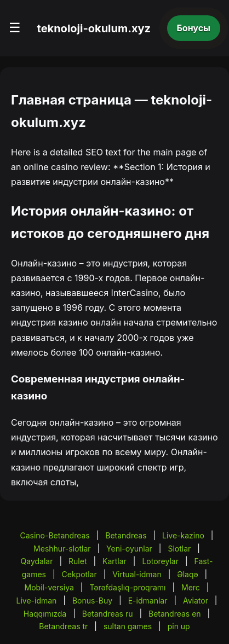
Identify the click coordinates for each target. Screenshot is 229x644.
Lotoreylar (160, 561)
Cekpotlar (79, 574)
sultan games (128, 626)
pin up (179, 626)
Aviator (196, 601)
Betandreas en (175, 614)
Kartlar (114, 561)
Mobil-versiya (49, 587)
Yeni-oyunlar (129, 549)
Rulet (78, 561)
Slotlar (179, 549)
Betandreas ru (108, 614)
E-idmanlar (148, 601)
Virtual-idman (137, 574)
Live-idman (37, 601)
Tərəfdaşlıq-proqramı (127, 587)
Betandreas (126, 535)
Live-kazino (183, 535)
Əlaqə (187, 574)
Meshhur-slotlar (62, 549)
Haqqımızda (45, 614)
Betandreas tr (63, 626)
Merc (191, 587)
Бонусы (194, 28)
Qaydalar (37, 561)
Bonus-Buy (92, 601)
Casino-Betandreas (55, 535)
